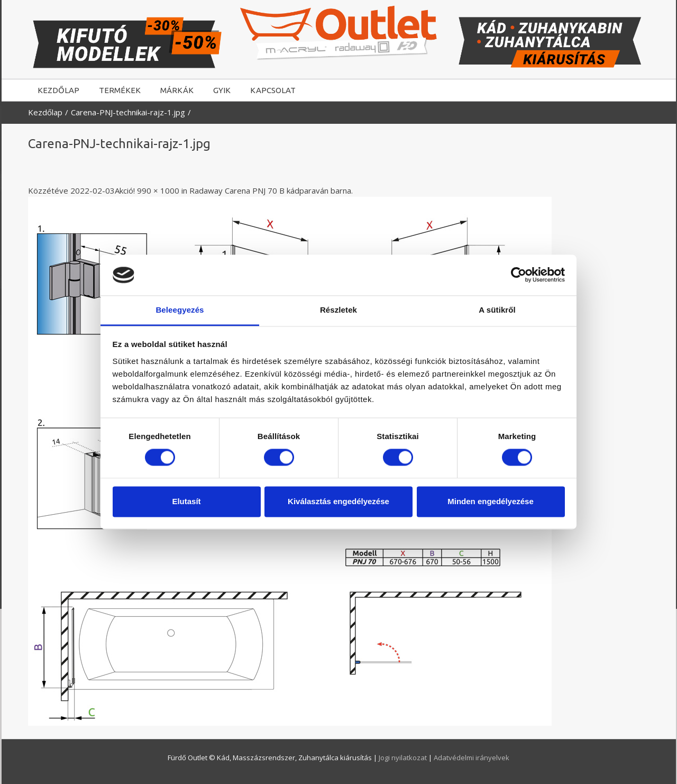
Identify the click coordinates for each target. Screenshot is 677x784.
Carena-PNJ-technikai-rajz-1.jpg (128, 112)
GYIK (222, 90)
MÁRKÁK (177, 90)
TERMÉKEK (120, 90)
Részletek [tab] (338, 310)
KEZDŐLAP (58, 90)
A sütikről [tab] (497, 310)
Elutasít (186, 501)
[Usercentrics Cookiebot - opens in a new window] (519, 275)
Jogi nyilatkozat (404, 758)
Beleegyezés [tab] (180, 310)
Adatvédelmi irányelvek (472, 758)
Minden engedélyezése (491, 501)
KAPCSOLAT (273, 90)
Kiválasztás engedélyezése (338, 501)
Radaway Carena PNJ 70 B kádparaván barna (270, 190)
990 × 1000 (158, 190)
